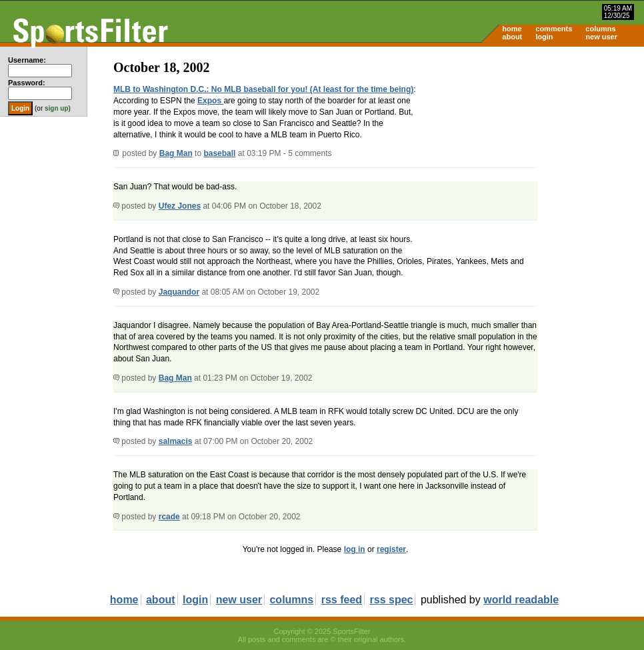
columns (600, 29)
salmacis (176, 441)
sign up (57, 108)
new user (601, 37)
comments (554, 29)
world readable (521, 600)
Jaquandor (179, 292)
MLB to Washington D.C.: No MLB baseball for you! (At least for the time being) (263, 89)
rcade (169, 517)
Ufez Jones (180, 206)
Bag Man (176, 153)
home (512, 29)
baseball (219, 153)
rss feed (342, 600)
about (512, 37)
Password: (27, 83)
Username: (27, 60)
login (544, 37)
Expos (210, 101)
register (391, 549)
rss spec (392, 600)
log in (355, 549)
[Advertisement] (531, 151)
